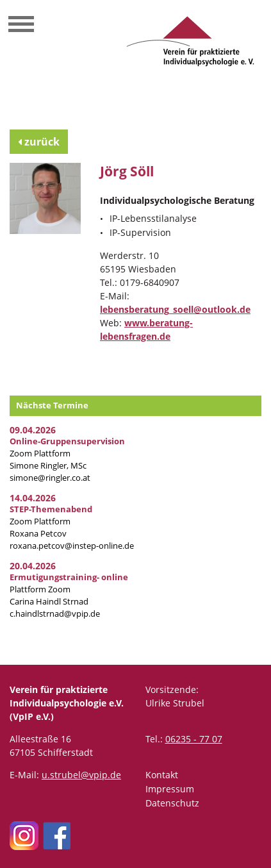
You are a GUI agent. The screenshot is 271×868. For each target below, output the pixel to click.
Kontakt (162, 775)
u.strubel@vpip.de (81, 775)
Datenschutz (172, 803)
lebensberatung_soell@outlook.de (175, 309)
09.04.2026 (33, 430)
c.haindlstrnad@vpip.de (55, 614)
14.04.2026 (33, 498)
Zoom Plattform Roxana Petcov (51, 522)
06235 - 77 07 (194, 739)
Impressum (170, 789)
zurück (39, 142)
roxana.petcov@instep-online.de (72, 546)
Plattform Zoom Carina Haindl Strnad (69, 589)
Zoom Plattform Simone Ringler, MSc (67, 454)
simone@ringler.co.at (50, 478)
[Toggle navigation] (21, 26)
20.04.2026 (33, 566)
